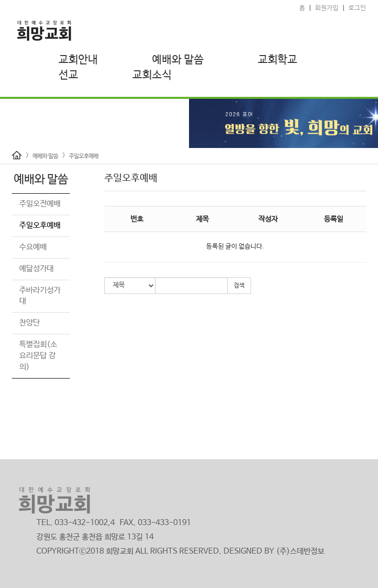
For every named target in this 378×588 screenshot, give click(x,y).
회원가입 (327, 8)
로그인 (357, 8)
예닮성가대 (36, 269)
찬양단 (30, 323)
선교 (68, 75)
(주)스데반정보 (300, 551)
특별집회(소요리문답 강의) (38, 356)
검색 (239, 286)
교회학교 (278, 60)
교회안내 (78, 60)
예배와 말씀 (178, 60)
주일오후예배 (84, 156)
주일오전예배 (40, 204)
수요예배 (33, 247)
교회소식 (152, 75)
